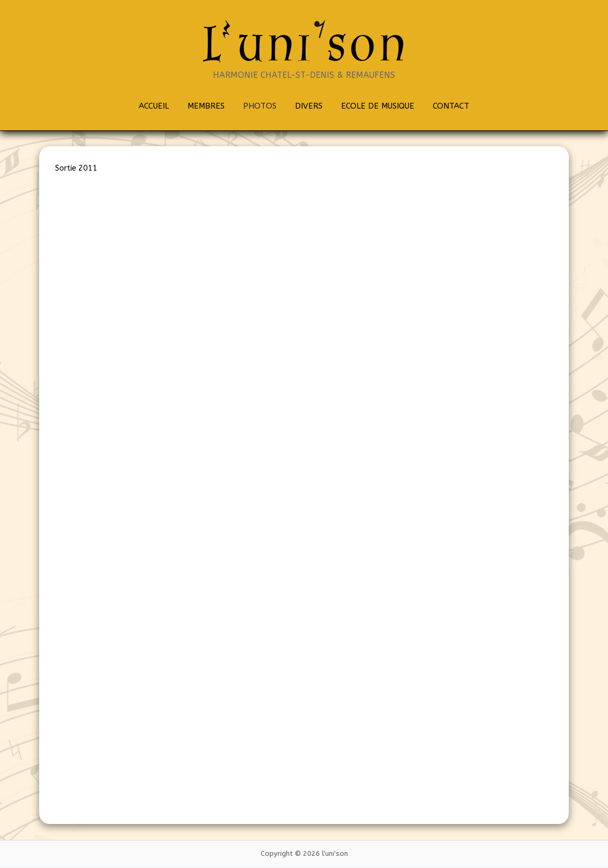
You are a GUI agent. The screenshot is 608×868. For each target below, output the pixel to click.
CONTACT (451, 106)
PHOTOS (260, 106)
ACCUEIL (154, 106)
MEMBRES (206, 106)
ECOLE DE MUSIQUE (378, 106)
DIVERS (309, 106)
